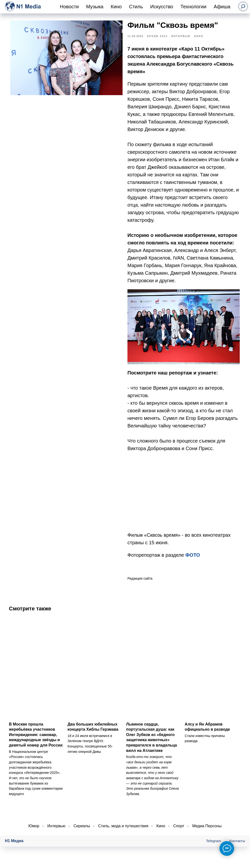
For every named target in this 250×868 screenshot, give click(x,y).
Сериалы (82, 831)
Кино (116, 7)
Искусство (162, 7)
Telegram (214, 846)
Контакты (237, 846)
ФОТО (193, 558)
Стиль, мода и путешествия (123, 831)
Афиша (222, 7)
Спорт (179, 831)
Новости (69, 7)
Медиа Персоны (207, 831)
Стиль (136, 7)
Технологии (193, 7)
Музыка (95, 7)
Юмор (34, 831)
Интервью (56, 831)
